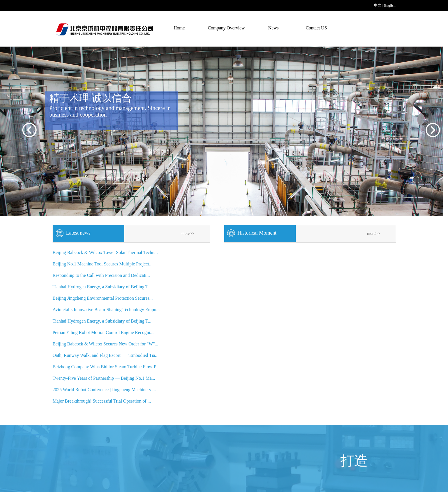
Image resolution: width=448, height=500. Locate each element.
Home (179, 28)
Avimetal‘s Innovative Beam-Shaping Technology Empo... (106, 310)
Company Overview (226, 28)
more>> (188, 234)
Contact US (316, 28)
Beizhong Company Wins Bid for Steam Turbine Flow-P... (106, 367)
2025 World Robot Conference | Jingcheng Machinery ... (104, 390)
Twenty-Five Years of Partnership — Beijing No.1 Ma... (104, 378)
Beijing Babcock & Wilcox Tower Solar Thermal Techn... (105, 252)
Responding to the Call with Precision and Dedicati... (101, 275)
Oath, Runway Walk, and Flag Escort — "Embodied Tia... (106, 355)
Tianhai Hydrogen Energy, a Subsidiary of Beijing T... (102, 287)
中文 (378, 5)
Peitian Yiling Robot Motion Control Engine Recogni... (103, 332)
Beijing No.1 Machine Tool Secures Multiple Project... (103, 264)
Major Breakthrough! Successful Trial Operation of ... (102, 401)
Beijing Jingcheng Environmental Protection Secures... (103, 298)
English (390, 5)
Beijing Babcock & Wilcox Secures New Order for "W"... (105, 344)
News (273, 28)
